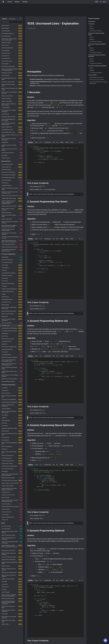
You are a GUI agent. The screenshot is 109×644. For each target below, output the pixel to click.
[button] (31, 142)
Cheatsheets (12, 19)
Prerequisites (92, 21)
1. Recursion (91, 24)
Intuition (91, 26)
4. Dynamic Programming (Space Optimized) (97, 56)
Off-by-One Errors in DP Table (97, 80)
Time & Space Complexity (96, 31)
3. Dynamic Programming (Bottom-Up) (97, 45)
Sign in (105, 2)
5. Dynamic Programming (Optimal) (97, 66)
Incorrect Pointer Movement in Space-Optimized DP (99, 83)
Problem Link (31, 28)
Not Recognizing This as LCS (96, 77)
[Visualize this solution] (80, 142)
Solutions (5, 19)
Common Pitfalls (93, 75)
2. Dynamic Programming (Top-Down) (96, 34)
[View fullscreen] (82, 142)
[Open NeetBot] (105, 640)
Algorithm (92, 28)
